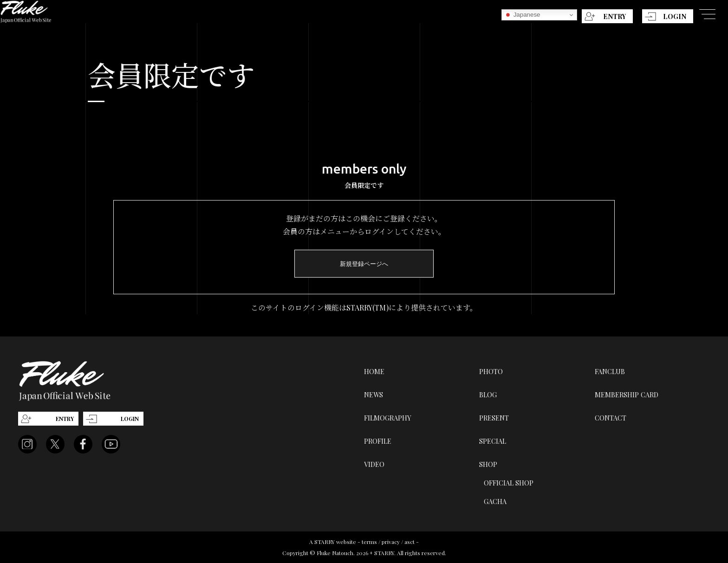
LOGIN (675, 16)
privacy (391, 542)
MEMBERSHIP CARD (627, 395)
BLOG (488, 395)
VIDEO (374, 464)
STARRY (325, 542)
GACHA (495, 501)
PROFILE (378, 441)
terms (369, 542)
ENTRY (614, 16)
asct (409, 542)
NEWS (374, 395)
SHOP (488, 464)
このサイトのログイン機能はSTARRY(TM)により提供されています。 (364, 307)
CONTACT (611, 418)
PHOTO (491, 371)
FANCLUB (610, 371)
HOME (374, 371)
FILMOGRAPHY (388, 418)
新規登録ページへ (364, 264)
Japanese (522, 15)
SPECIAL (493, 441)
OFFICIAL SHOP (509, 483)
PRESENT (494, 418)
